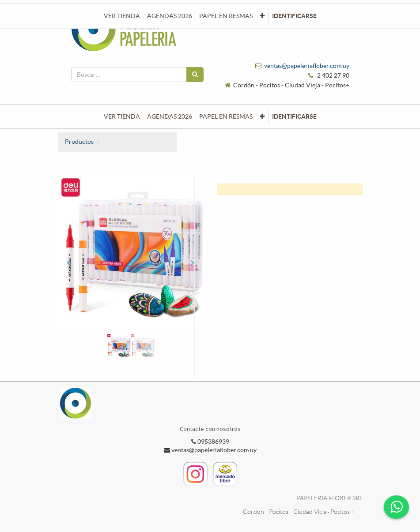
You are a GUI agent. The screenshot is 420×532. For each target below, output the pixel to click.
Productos (79, 142)
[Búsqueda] (195, 75)
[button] (262, 116)
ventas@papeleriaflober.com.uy (307, 66)
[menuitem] (122, 116)
